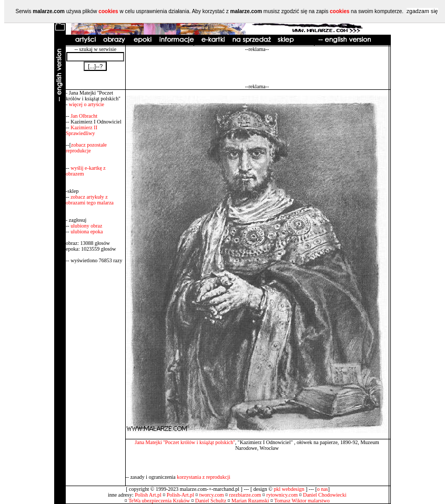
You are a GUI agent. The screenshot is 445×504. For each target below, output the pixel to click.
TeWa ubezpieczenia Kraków (159, 501)
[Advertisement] (257, 68)
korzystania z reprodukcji (204, 477)
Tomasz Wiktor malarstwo (302, 501)
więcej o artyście (87, 104)
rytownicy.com (282, 495)
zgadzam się (422, 11)
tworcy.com (212, 495)
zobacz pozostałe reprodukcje (86, 148)
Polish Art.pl (148, 495)
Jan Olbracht (84, 116)
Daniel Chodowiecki (325, 495)
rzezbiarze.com (245, 495)
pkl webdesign (289, 489)
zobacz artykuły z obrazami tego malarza (90, 200)
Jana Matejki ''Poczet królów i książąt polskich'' (185, 442)
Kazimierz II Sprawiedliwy (82, 130)
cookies (108, 11)
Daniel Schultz (211, 501)
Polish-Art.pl (180, 495)
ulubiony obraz (86, 226)
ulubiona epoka (87, 232)
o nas (323, 489)
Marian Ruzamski (250, 501)
